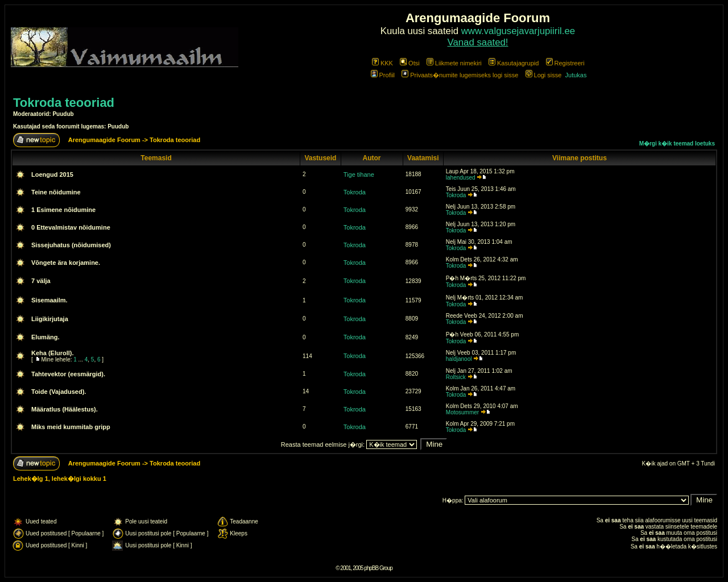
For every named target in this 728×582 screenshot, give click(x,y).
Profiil (383, 75)
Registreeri (565, 63)
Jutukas (576, 75)
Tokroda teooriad (64, 103)
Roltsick (456, 377)
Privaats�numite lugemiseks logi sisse (460, 75)
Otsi (410, 63)
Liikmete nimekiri (454, 63)
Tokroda (355, 192)
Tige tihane (359, 174)
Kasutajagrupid (514, 63)
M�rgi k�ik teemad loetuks (677, 144)
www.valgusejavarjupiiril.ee (518, 31)
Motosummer (462, 412)
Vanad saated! (478, 42)
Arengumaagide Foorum (105, 140)
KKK (382, 63)
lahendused (461, 178)
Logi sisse (544, 75)
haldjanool (459, 359)
